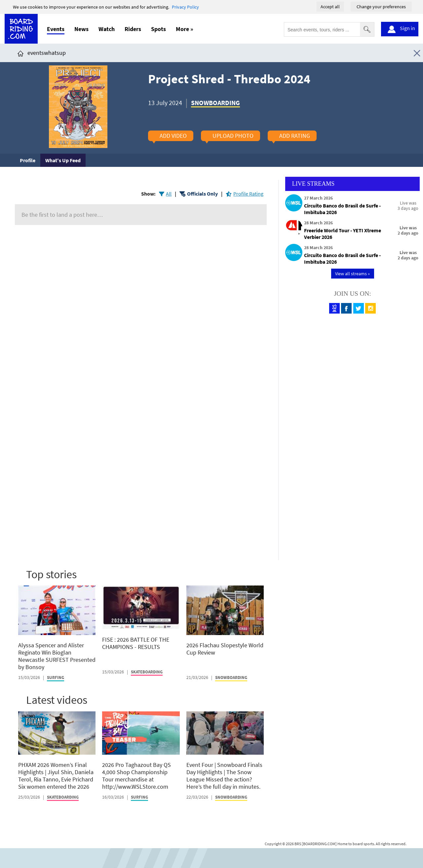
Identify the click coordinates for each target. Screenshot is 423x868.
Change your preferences (381, 7)
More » (185, 29)
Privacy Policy (185, 7)
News (81, 29)
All (169, 194)
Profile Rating (248, 194)
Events (56, 29)
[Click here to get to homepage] (20, 53)
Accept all (330, 7)
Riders (133, 29)
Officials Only (202, 194)
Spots (158, 29)
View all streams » (352, 274)
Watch (107, 29)
